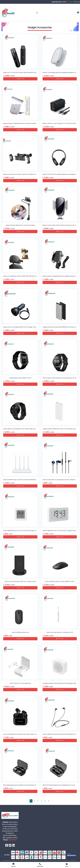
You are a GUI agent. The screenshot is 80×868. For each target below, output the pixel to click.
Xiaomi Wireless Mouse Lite (20, 630)
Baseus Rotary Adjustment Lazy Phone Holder (20, 225)
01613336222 (13, 837)
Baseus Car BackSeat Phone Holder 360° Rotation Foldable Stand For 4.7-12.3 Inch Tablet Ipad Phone (35, 275)
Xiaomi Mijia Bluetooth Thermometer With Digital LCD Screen (23, 529)
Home (13, 865)
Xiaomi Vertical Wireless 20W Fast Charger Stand (20, 580)
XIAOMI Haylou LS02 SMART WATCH (20, 377)
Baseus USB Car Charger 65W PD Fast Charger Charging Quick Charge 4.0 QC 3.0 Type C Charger (34, 326)
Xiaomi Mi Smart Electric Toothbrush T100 (60, 630)
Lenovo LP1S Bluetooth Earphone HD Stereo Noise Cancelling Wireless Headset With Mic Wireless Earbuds (36, 732)
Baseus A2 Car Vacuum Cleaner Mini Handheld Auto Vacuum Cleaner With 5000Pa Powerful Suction (35, 72)
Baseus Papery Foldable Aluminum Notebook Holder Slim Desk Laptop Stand (27, 123)
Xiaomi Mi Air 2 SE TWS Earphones (20, 681)
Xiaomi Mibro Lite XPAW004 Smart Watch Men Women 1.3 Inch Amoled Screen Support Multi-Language (36, 427)
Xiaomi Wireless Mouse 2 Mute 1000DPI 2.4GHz (60, 580)
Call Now (40, 865)
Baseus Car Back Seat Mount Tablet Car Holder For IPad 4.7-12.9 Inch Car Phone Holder (31, 174)
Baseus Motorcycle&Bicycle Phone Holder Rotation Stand (61, 275)
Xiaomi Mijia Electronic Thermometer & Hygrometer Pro (60, 529)
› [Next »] (52, 798)
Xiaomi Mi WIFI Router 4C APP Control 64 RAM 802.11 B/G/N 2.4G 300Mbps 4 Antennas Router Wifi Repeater (37, 478)
